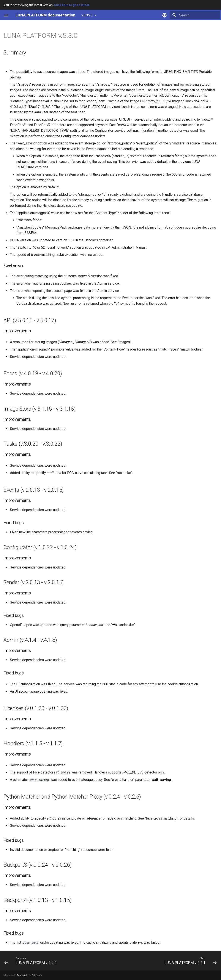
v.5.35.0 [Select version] (87, 15)
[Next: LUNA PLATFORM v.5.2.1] (190, 961)
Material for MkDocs (30, 975)
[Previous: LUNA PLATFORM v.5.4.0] (31, 961)
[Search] (195, 15)
